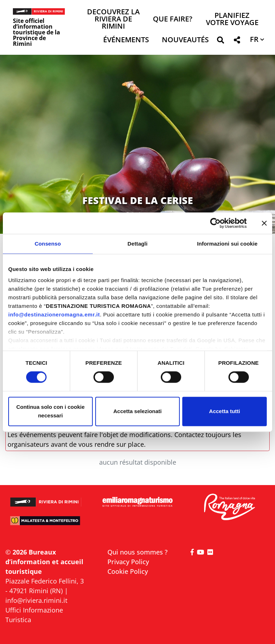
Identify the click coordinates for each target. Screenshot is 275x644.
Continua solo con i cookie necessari (50, 411)
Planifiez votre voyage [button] (232, 20)
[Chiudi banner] (264, 223)
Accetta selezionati (137, 411)
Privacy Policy (128, 562)
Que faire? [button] (173, 20)
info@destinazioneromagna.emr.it (54, 314)
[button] (220, 41)
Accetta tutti (225, 411)
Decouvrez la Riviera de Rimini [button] (113, 20)
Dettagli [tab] (137, 244)
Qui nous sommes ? (137, 552)
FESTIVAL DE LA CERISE (138, 200)
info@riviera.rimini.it (36, 600)
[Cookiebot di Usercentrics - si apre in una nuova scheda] (215, 223)
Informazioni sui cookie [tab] (227, 244)
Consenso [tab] (48, 244)
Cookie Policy (128, 571)
